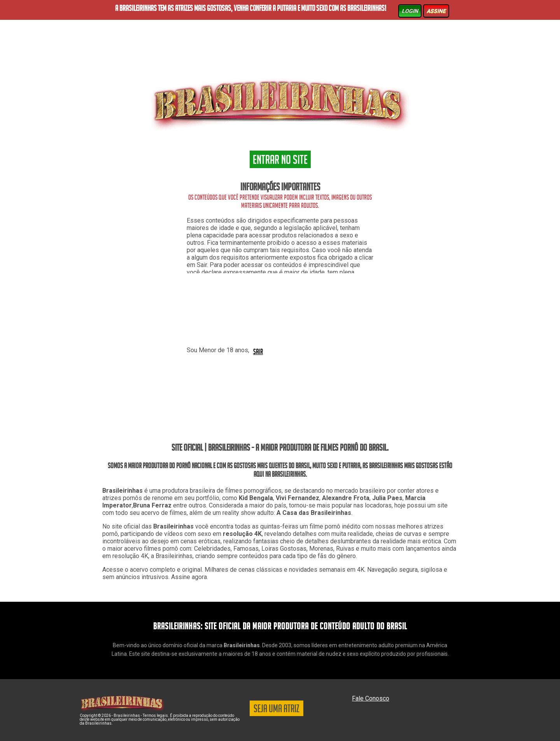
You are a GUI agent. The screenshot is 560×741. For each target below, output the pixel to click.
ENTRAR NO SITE (280, 161)
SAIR (258, 351)
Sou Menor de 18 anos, (218, 350)
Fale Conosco (371, 698)
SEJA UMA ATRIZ (276, 710)
